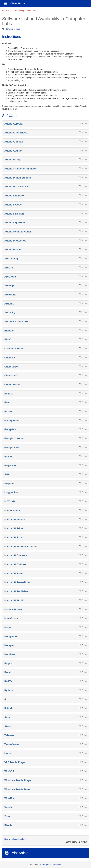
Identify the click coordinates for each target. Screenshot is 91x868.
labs (18, 29)
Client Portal (18, 4)
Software (9, 29)
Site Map (58, 865)
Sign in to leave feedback (15, 839)
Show (83, 123)
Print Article (16, 853)
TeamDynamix (46, 865)
